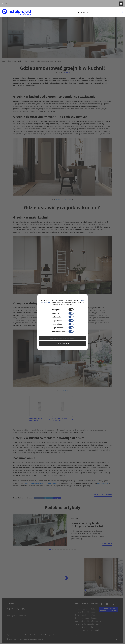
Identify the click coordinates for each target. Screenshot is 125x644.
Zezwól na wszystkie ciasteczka (62, 338)
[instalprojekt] (17, 10)
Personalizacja (62, 324)
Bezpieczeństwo (62, 328)
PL (3, 3)
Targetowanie (62, 320)
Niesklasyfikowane (62, 331)
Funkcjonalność (62, 317)
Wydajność (62, 313)
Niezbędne (62, 310)
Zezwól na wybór (63, 343)
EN (6, 3)
